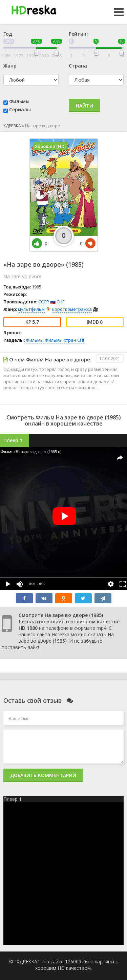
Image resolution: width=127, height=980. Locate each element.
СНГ (60, 302)
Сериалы (20, 109)
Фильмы (19, 101)
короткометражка (72, 309)
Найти (84, 106)
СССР (44, 302)
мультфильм (31, 309)
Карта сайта (66, 852)
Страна (78, 66)
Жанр (10, 66)
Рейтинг (79, 34)
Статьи (66, 872)
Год (8, 34)
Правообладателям (66, 862)
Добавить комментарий (43, 775)
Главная (66, 882)
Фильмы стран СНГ (65, 340)
